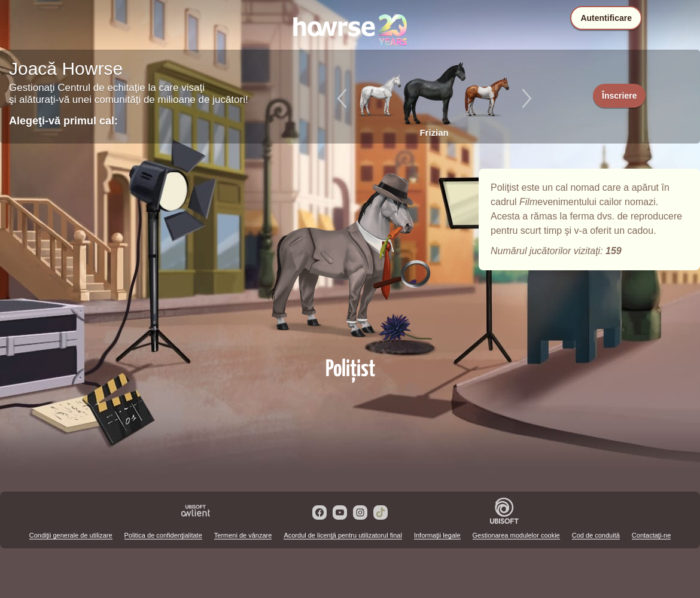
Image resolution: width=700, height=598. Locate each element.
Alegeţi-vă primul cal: (63, 121)
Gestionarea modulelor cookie (516, 535)
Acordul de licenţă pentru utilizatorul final (343, 535)
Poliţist (350, 258)
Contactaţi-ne (651, 535)
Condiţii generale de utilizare (71, 535)
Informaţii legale (437, 535)
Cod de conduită (596, 535)
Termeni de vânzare (243, 535)
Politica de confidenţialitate (163, 535)
